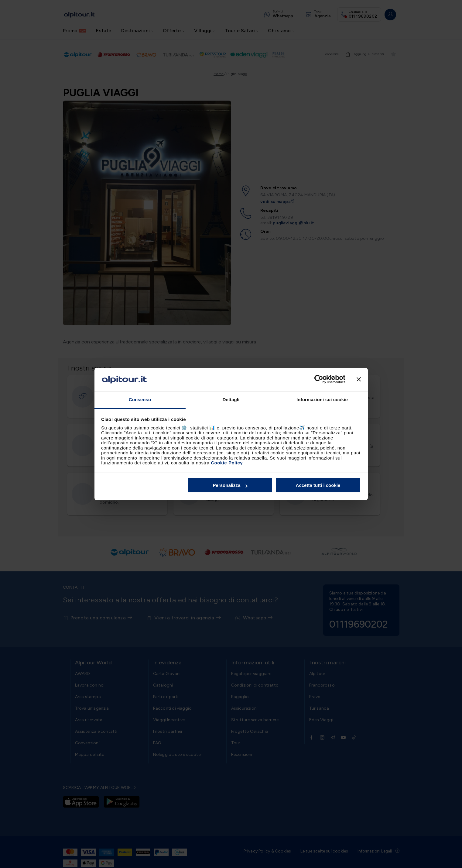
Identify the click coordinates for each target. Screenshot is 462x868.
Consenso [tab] (140, 400)
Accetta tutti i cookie (318, 485)
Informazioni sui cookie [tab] (322, 400)
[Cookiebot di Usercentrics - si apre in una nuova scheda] (319, 380)
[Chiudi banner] (359, 380)
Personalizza (230, 485)
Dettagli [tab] (231, 400)
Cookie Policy (227, 463)
